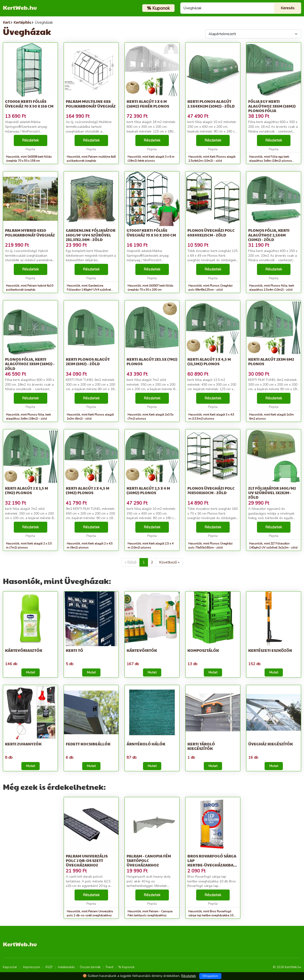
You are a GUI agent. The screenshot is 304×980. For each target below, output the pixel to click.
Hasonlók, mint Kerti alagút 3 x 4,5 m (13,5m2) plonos (211, 417)
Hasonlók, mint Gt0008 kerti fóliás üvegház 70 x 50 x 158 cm (29, 159)
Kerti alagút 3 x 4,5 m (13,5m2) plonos (209, 361)
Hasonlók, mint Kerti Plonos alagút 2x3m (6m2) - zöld (90, 417)
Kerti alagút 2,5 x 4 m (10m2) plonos (148, 490)
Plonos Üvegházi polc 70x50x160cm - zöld (211, 490)
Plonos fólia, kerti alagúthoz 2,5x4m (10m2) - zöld (269, 235)
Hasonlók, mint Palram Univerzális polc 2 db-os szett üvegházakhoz (90, 913)
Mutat (31, 672)
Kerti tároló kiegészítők (201, 746)
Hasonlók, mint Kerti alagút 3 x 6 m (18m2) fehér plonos (151, 159)
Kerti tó (74, 650)
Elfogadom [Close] (210, 976)
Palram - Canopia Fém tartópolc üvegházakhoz (149, 860)
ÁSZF (49, 967)
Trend (109, 967)
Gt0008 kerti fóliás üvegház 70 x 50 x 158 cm (29, 104)
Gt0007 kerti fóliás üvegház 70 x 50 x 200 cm (151, 232)
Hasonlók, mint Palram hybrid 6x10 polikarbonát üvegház (30, 288)
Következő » (169, 562)
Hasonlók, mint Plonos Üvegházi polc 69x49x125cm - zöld (210, 288)
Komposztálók (203, 650)
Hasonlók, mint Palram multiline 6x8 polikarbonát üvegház (91, 159)
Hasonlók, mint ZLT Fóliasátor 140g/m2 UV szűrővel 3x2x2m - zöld (273, 546)
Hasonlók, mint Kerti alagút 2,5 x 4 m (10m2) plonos (150, 546)
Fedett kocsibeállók (88, 744)
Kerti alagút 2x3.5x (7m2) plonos (152, 361)
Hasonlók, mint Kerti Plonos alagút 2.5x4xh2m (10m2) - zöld (212, 159)
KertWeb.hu (20, 7)
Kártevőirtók (142, 650)
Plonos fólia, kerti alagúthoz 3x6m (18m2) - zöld (30, 364)
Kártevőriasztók (24, 650)
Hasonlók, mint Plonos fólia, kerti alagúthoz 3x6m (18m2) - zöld (28, 417)
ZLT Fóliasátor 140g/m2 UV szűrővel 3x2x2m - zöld (272, 493)
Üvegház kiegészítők (271, 744)
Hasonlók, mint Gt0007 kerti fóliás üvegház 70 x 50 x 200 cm (150, 288)
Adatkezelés (66, 967)
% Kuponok (126, 967)
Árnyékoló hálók (146, 744)
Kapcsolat (10, 967)
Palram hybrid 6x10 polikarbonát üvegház (30, 232)
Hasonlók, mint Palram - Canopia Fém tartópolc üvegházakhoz (150, 913)
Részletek (31, 140)
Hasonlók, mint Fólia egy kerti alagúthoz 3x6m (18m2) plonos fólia (271, 161)
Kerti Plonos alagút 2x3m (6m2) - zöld (88, 361)
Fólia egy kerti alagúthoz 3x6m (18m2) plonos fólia (272, 106)
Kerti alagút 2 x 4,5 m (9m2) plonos (88, 490)
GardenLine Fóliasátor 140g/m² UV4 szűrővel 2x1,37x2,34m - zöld (91, 235)
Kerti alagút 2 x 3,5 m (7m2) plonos (26, 490)
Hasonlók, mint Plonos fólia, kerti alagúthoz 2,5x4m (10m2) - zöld (272, 288)
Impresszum (32, 967)
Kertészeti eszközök (270, 650)
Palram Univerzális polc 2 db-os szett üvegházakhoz (87, 860)
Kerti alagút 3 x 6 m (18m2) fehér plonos (148, 104)
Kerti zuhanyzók (23, 744)
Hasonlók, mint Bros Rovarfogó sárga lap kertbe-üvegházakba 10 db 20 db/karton (211, 915)
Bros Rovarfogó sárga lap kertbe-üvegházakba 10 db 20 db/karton (212, 863)
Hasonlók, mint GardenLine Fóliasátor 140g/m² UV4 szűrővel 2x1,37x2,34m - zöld (89, 290)
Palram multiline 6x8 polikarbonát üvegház (91, 104)
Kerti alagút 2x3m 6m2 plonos (271, 361)
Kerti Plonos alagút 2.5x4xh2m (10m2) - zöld (211, 104)
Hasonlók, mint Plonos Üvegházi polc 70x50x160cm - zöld (210, 546)
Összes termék (90, 967)
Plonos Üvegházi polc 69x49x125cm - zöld (211, 232)
